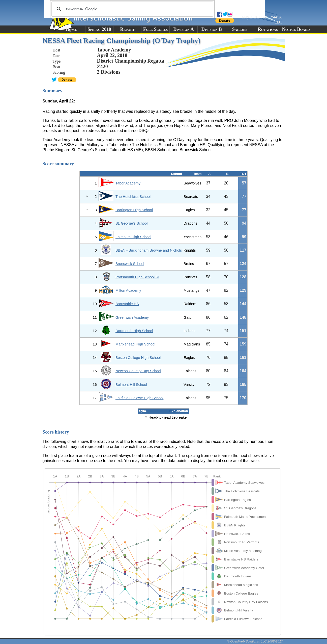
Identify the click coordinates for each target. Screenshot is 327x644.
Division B (212, 29)
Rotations (268, 29)
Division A (183, 29)
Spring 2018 (99, 29)
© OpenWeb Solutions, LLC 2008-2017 (255, 641)
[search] (132, 9)
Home (71, 29)
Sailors (240, 29)
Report (127, 29)
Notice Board (296, 29)
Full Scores (156, 29)
